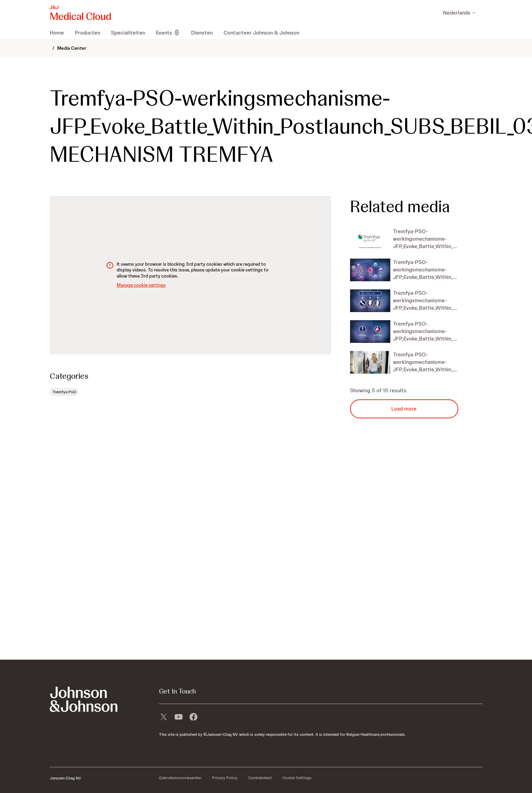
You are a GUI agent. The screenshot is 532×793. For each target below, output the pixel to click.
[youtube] (179, 718)
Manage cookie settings (141, 285)
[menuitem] (60, 32)
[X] (164, 718)
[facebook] (193, 718)
